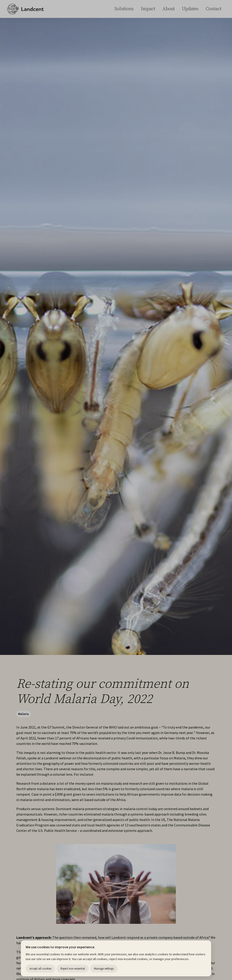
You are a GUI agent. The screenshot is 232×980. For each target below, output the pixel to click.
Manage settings (104, 969)
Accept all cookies (40, 969)
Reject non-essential (73, 969)
